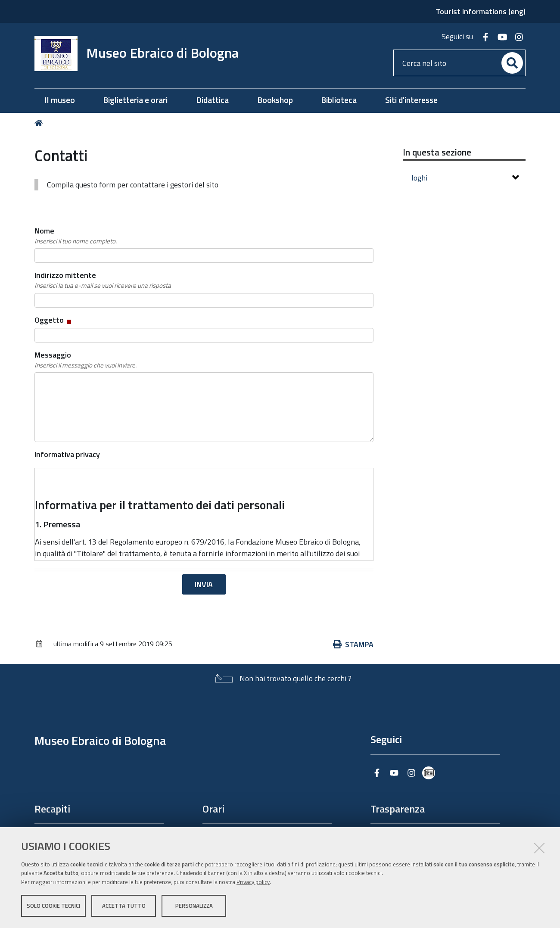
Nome (76, 236)
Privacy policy (253, 882)
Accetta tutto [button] (124, 906)
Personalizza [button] (194, 906)
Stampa (353, 644)
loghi (465, 178)
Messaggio (86, 360)
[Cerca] (512, 63)
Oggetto (54, 320)
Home (40, 123)
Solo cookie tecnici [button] (53, 906)
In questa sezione (437, 152)
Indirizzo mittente (103, 280)
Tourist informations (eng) (481, 11)
